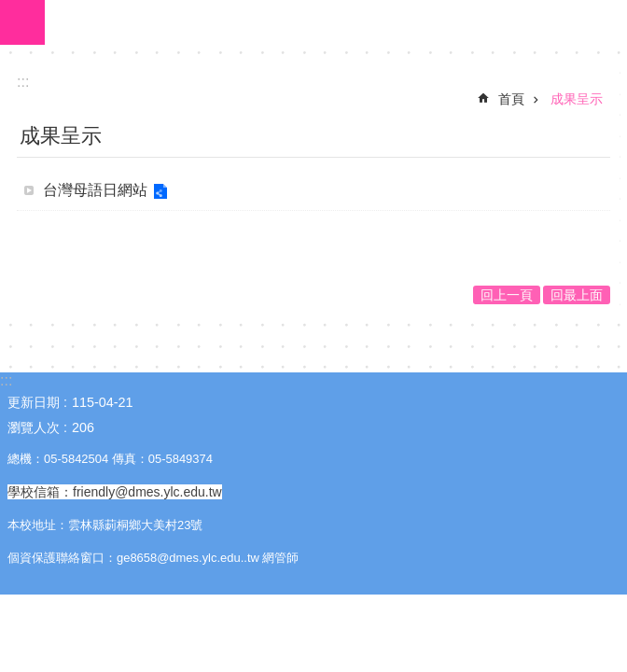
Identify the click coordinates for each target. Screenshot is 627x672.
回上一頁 (507, 295)
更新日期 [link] (34, 402)
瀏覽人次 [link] (34, 427)
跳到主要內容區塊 (10, 10)
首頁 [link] (511, 99)
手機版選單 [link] (22, 22)
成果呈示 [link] (577, 99)
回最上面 (577, 295)
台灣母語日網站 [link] (95, 190)
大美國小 (336, 22)
